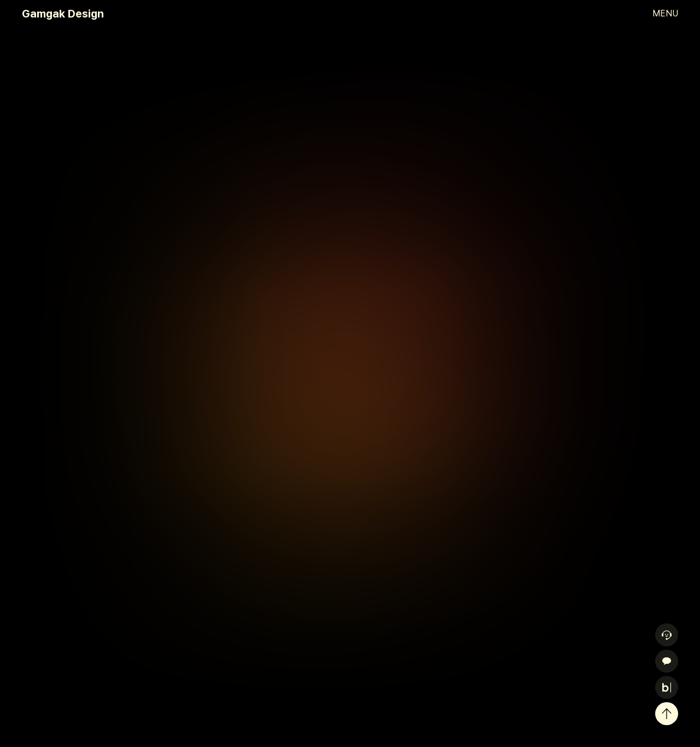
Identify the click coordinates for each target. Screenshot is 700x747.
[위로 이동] (667, 714)
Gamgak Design (63, 14)
